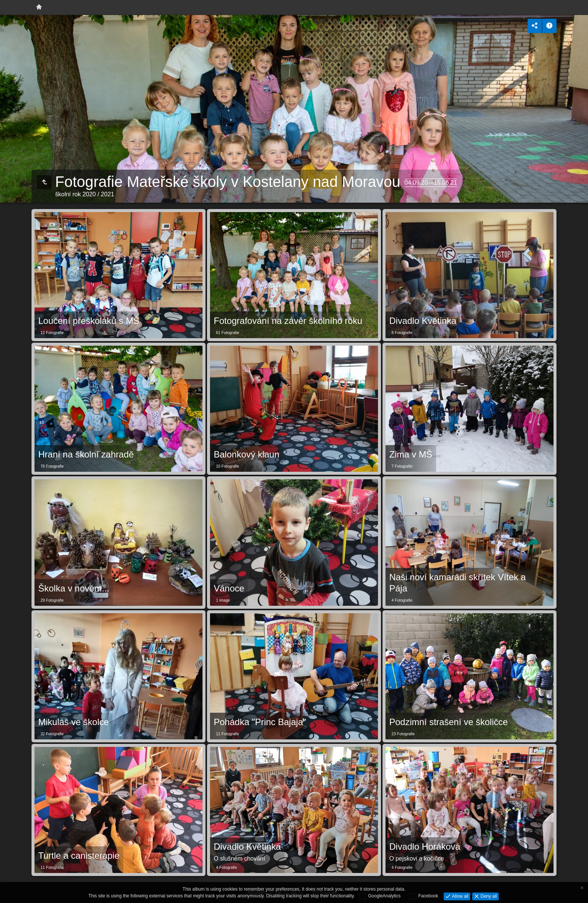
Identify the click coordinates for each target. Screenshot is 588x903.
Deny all (488, 896)
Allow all (460, 896)
